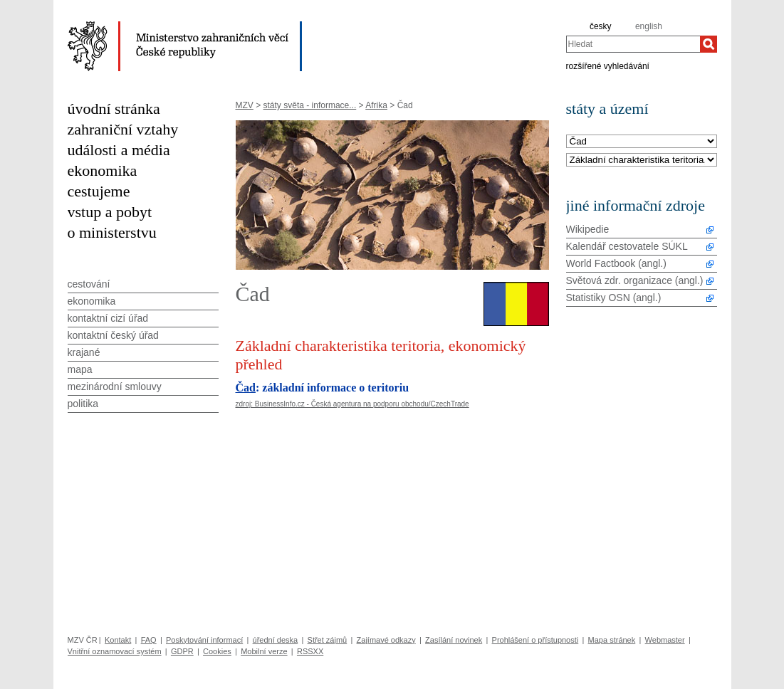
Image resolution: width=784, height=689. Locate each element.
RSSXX (310, 651)
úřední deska (276, 640)
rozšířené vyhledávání (608, 65)
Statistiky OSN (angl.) (614, 298)
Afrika (376, 105)
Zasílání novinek (454, 640)
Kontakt (118, 640)
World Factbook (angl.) (616, 263)
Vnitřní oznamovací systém (115, 651)
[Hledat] (709, 44)
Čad (246, 388)
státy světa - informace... (310, 105)
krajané (84, 352)
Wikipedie (588, 229)
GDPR (182, 651)
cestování (89, 284)
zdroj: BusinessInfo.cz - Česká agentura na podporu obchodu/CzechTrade (352, 404)
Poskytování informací (204, 640)
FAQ (149, 640)
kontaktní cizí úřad (108, 318)
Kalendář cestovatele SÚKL (627, 246)
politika (83, 404)
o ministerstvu (112, 232)
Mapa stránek (612, 640)
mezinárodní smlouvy (115, 386)
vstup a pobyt (110, 212)
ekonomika (103, 170)
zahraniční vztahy (123, 129)
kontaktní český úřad (113, 335)
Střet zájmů (328, 640)
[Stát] (642, 142)
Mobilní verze (264, 651)
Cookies (217, 651)
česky (601, 26)
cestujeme (99, 191)
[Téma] (642, 161)
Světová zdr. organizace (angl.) (635, 280)
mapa (80, 369)
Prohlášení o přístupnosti (535, 640)
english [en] (649, 26)
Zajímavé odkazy (386, 640)
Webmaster (665, 640)
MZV (245, 105)
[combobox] (633, 44)
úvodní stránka (114, 109)
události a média (119, 150)
